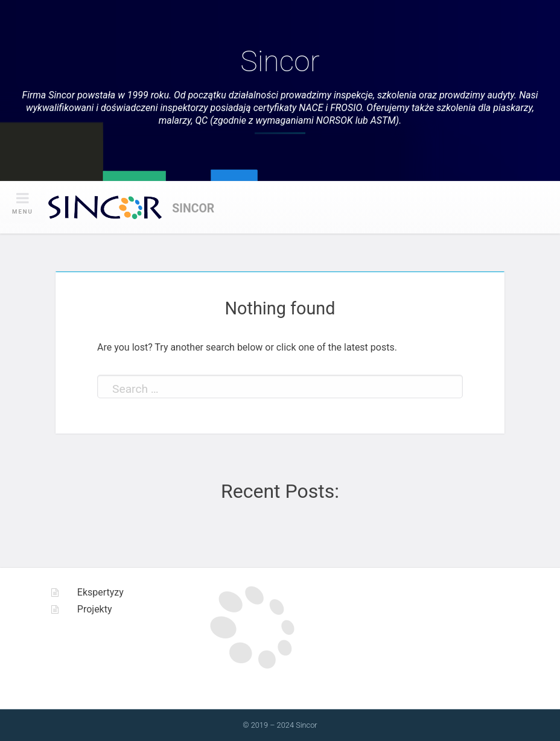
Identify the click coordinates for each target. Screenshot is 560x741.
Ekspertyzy (100, 592)
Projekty (95, 609)
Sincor (280, 61)
